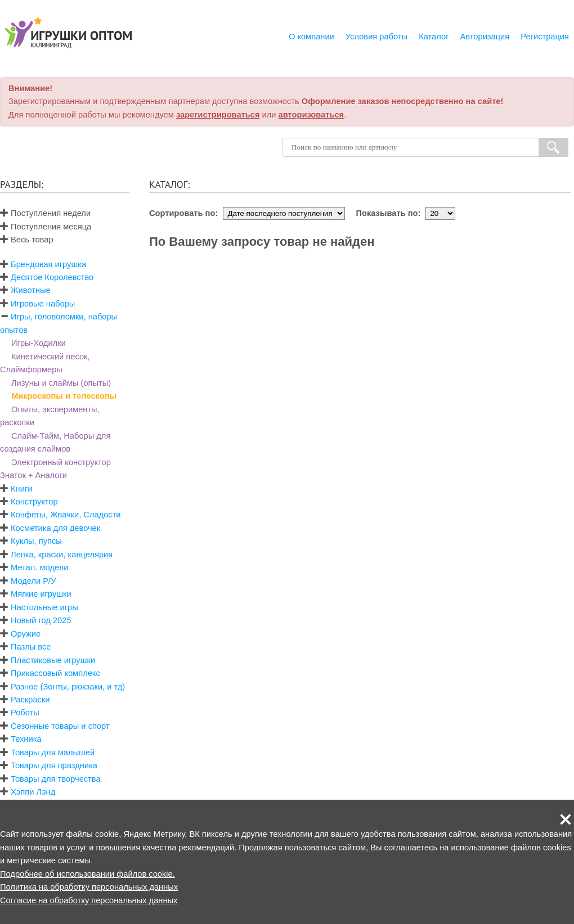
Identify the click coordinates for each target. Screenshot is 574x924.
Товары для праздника (54, 765)
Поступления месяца (46, 227)
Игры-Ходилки (39, 343)
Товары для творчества (56, 779)
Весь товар (27, 240)
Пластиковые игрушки (53, 660)
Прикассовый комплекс (55, 673)
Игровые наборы (43, 304)
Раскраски (30, 700)
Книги (21, 489)
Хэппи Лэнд (33, 792)
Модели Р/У (33, 581)
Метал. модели (39, 567)
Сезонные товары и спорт (60, 726)
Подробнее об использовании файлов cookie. (88, 874)
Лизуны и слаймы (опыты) (61, 383)
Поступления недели (45, 213)
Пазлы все (31, 647)
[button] (566, 819)
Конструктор (34, 502)
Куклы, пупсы (36, 541)
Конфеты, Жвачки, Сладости (66, 515)
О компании (311, 37)
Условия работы (376, 37)
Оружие (26, 634)
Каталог (434, 37)
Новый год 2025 (41, 620)
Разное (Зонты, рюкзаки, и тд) (68, 687)
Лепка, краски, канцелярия (62, 555)
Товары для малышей (53, 752)
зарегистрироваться (218, 115)
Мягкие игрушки (41, 594)
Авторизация (485, 37)
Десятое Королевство (52, 277)
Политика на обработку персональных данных (89, 887)
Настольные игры (44, 607)
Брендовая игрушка (48, 264)
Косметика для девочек (55, 528)
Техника (26, 739)
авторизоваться (311, 115)
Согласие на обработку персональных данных (89, 900)
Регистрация (545, 37)
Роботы (25, 713)
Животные (31, 290)
